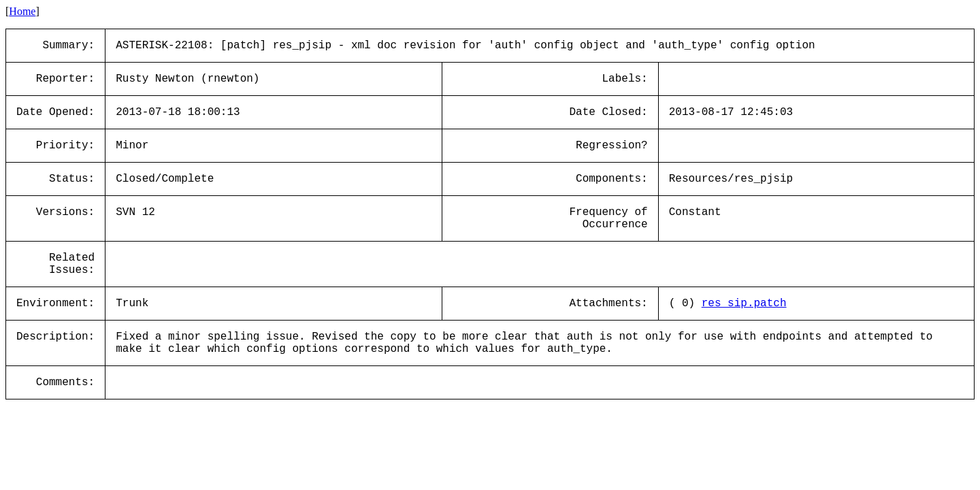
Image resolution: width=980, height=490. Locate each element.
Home (22, 11)
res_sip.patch (744, 304)
